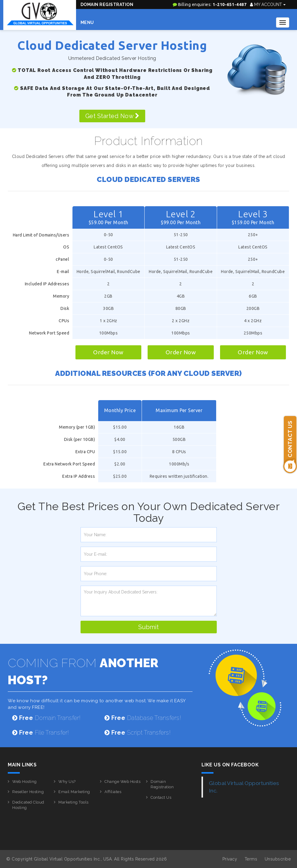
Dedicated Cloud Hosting (28, 805)
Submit (148, 627)
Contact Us (161, 797)
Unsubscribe (278, 859)
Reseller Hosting (28, 792)
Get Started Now (112, 116)
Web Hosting (25, 782)
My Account (268, 4)
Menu (87, 22)
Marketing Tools (74, 802)
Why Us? (67, 782)
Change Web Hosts (122, 782)
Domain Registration (107, 4)
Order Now (108, 352)
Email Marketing (74, 792)
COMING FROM (83, 671)
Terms (251, 859)
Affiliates (113, 792)
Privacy (230, 859)
